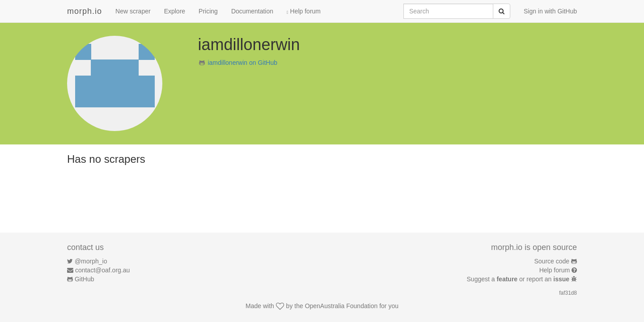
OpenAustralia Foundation (341, 306)
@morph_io (91, 261)
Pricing (208, 11)
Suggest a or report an (519, 279)
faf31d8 (568, 293)
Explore (175, 11)
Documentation (252, 11)
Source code (552, 261)
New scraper (133, 11)
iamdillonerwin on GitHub (242, 63)
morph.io (85, 11)
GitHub (85, 279)
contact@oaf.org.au (102, 270)
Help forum (304, 11)
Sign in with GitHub (550, 11)
